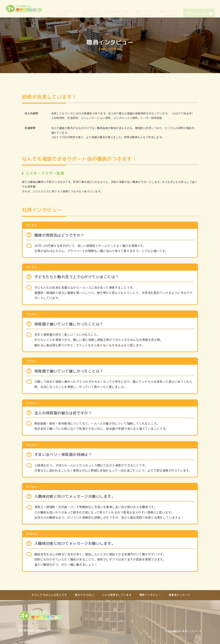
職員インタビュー (145, 9)
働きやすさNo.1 (91, 9)
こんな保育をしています (117, 9)
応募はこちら (197, 9)
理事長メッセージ (169, 9)
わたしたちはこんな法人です (62, 9)
